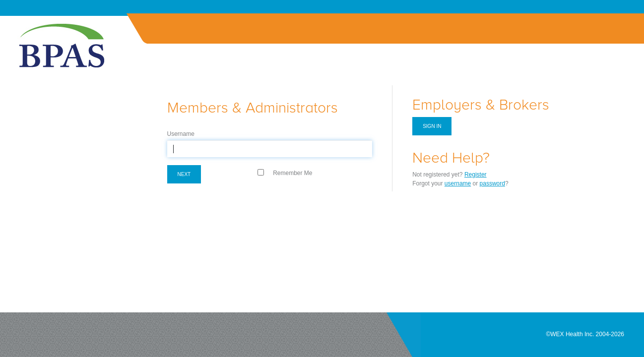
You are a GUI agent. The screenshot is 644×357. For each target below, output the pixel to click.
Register (476, 175)
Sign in (432, 126)
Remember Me (292, 173)
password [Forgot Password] (492, 183)
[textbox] (270, 149)
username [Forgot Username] (458, 183)
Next (184, 174)
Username (181, 134)
